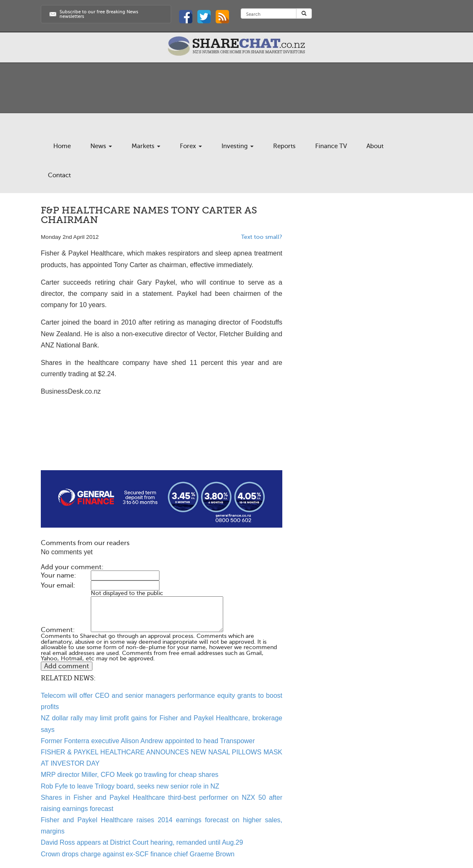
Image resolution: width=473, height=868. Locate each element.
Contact (59, 175)
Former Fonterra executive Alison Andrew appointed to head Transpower (148, 741)
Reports (284, 146)
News (101, 146)
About (375, 146)
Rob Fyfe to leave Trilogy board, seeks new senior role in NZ (130, 786)
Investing (238, 146)
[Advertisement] (162, 444)
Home (62, 146)
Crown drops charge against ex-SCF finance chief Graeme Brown (138, 854)
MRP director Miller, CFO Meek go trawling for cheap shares (130, 775)
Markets (146, 146)
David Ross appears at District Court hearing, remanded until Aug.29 (142, 842)
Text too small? (262, 237)
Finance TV (331, 146)
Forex (191, 146)
